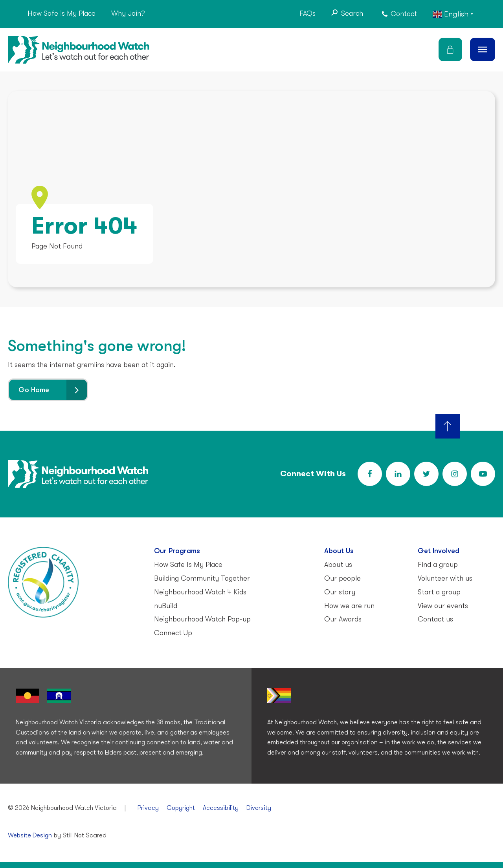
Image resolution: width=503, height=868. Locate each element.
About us (338, 565)
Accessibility (221, 808)
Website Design (30, 835)
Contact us (435, 619)
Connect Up (173, 633)
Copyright (181, 808)
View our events (443, 606)
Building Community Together (202, 578)
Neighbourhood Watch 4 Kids (200, 592)
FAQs (307, 13)
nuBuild (166, 606)
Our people (342, 578)
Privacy (148, 808)
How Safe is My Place (61, 13)
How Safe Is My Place (188, 565)
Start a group (439, 592)
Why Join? (128, 13)
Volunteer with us (445, 578)
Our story (340, 592)
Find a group (438, 565)
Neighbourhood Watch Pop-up (202, 619)
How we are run (349, 606)
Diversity (259, 808)
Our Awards (343, 619)
